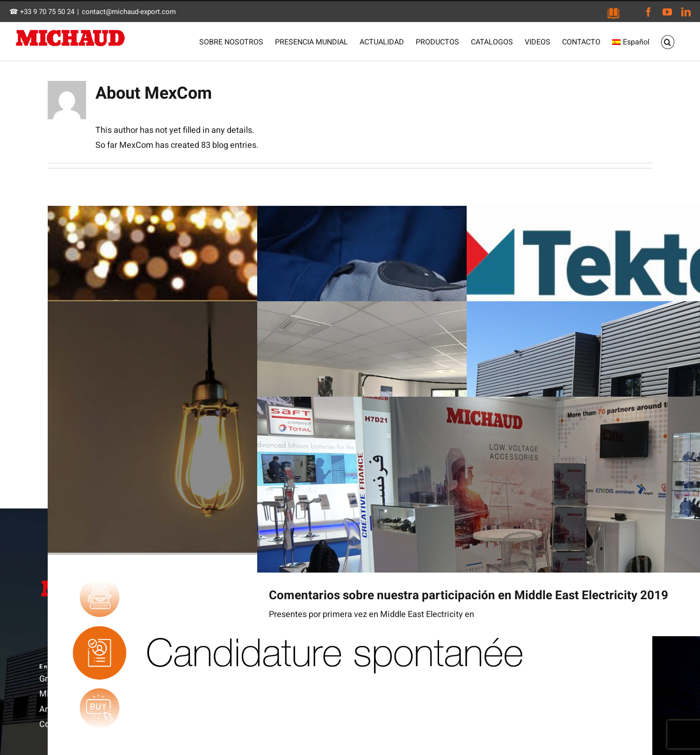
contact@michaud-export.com (129, 12)
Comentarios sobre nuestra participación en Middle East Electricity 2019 (469, 595)
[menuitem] (631, 42)
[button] (668, 42)
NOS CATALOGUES (613, 13)
